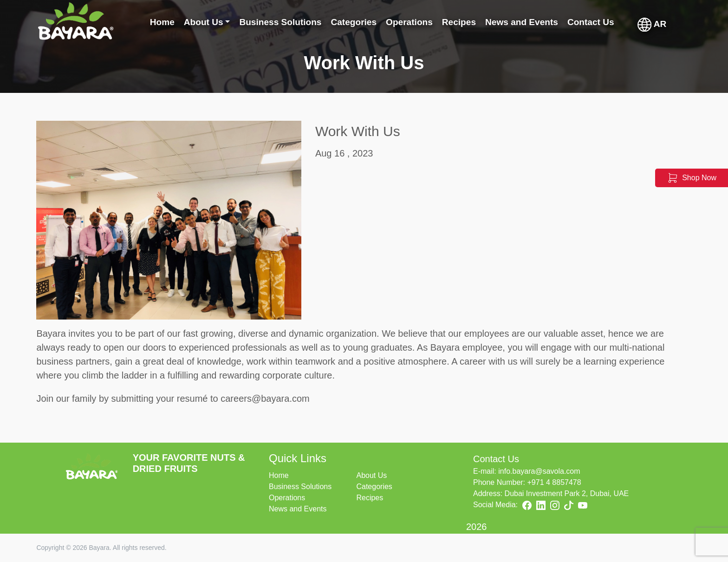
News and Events (298, 509)
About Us (371, 475)
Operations (287, 498)
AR (652, 25)
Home (279, 475)
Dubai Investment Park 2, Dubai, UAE (567, 493)
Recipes (370, 498)
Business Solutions (300, 487)
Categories (374, 487)
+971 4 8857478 (554, 482)
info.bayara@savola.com (539, 471)
